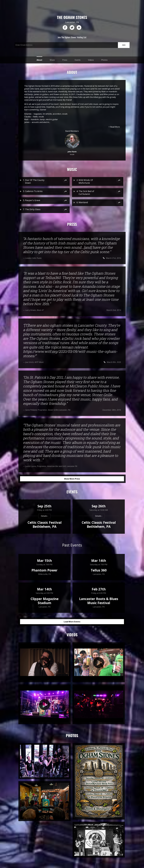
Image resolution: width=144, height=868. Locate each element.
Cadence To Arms (34, 191)
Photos (104, 60)
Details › (44, 516)
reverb (79, 28)
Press (65, 60)
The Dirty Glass (33, 209)
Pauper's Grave (33, 200)
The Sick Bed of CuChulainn (86, 193)
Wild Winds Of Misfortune (86, 181)
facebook (65, 28)
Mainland (83, 202)
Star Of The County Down (35, 181)
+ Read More (114, 127)
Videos (91, 60)
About (39, 60)
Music (52, 60)
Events (78, 60)
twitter (72, 28)
